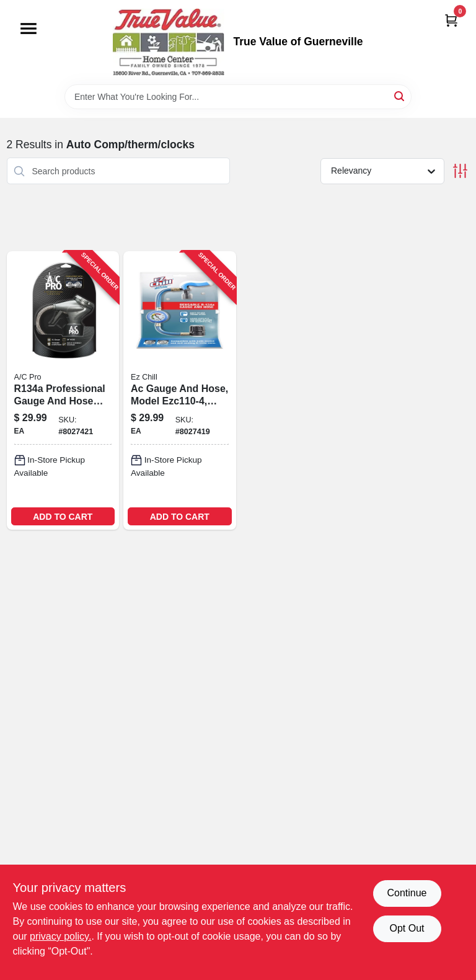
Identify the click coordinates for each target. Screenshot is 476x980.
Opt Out (407, 928)
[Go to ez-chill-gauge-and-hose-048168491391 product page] (180, 390)
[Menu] (29, 29)
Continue (407, 893)
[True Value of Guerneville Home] (169, 42)
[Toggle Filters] (460, 171)
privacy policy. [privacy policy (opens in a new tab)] (60, 936)
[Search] (400, 96)
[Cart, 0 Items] (451, 20)
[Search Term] (238, 97)
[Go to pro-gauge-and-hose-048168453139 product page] (63, 390)
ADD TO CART (63, 517)
